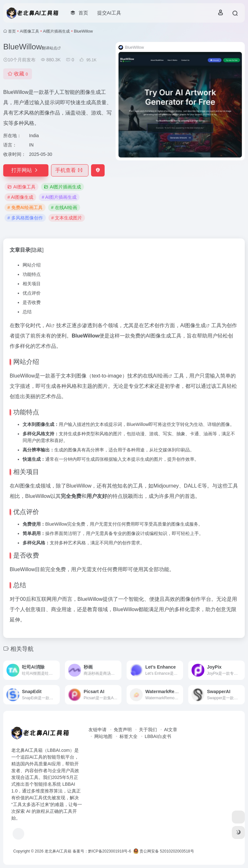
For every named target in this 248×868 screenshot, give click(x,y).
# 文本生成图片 (67, 218)
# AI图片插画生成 (59, 197)
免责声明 (123, 730)
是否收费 (32, 302)
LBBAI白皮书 (158, 736)
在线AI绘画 (155, 376)
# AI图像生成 (20, 197)
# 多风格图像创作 (25, 218)
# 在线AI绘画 (64, 207)
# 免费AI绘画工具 (25, 207)
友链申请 (98, 730)
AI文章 (171, 730)
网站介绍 (32, 265)
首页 (12, 31)
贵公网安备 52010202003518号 (164, 851)
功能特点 (32, 274)
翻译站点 (51, 48)
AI (48, 325)
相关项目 (32, 284)
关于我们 (148, 730)
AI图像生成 (193, 325)
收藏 (18, 74)
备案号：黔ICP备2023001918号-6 (102, 851)
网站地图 (103, 736)
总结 (27, 312)
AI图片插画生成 (56, 31)
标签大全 (129, 736)
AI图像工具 (30, 31)
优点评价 (32, 293)
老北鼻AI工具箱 (58, 851)
